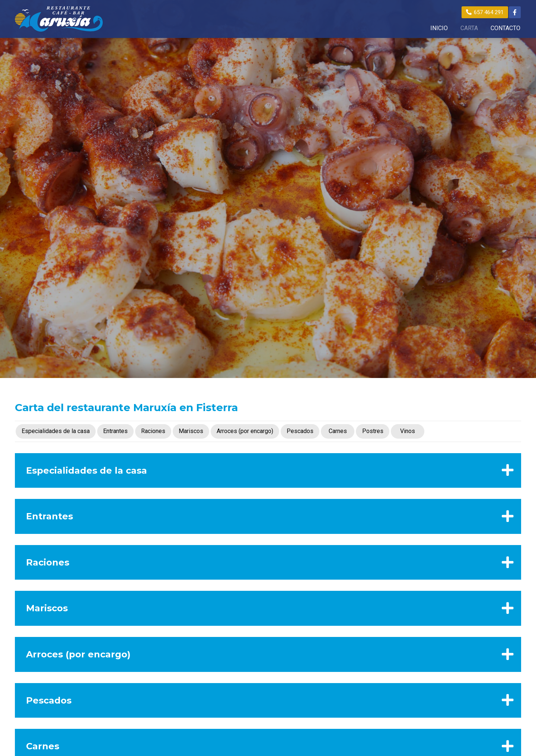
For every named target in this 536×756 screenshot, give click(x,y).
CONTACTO (505, 28)
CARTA (469, 28)
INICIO (439, 28)
